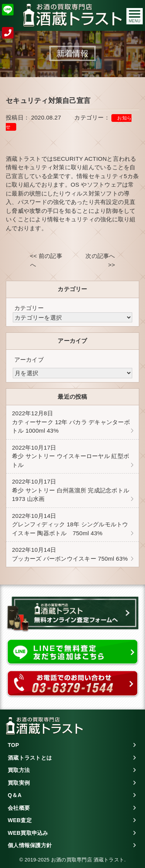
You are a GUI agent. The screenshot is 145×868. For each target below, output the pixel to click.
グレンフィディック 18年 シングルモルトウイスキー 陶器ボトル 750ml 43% (70, 524)
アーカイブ (29, 360)
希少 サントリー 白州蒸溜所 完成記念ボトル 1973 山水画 (71, 490)
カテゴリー (29, 308)
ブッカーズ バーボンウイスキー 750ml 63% (70, 554)
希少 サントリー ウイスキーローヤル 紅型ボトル (71, 456)
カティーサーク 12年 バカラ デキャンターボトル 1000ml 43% (71, 422)
